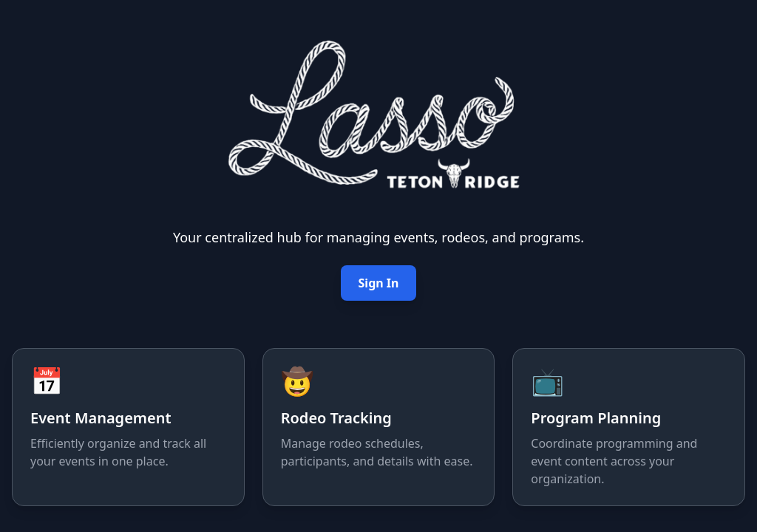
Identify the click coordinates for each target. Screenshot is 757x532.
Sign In (379, 283)
